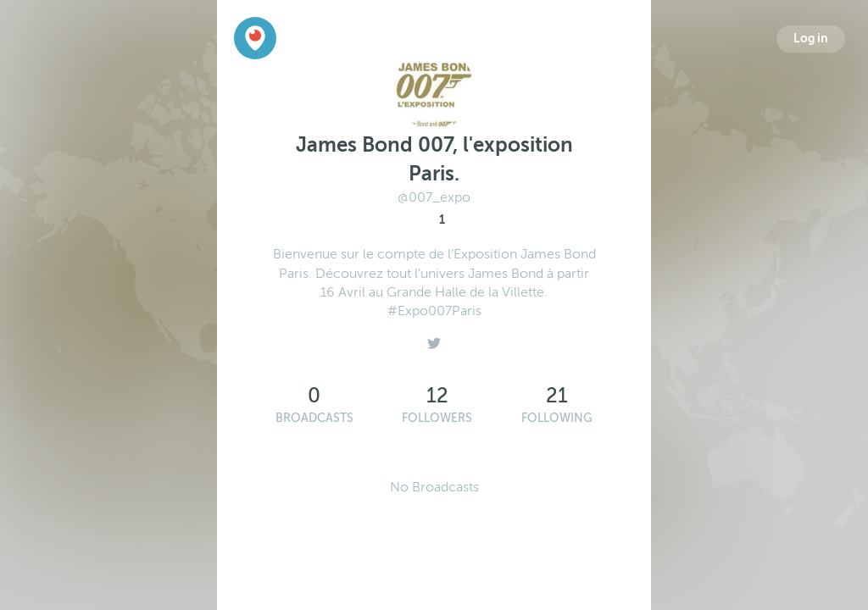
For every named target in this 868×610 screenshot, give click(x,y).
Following (557, 418)
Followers (437, 418)
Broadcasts (314, 418)
